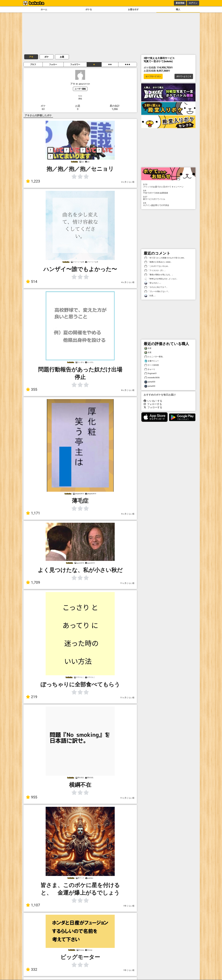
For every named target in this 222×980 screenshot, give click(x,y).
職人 (178, 9)
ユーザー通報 (80, 89)
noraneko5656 (152, 378)
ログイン (193, 3)
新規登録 (180, 3)
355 (32, 389)
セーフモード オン (153, 76)
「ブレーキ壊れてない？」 (157, 292)
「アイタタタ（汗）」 (155, 271)
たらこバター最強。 (154, 357)
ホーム (44, 9)
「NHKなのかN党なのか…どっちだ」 (161, 279)
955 (32, 797)
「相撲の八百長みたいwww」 (158, 262)
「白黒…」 (150, 296)
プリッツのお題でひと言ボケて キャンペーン (168, 186)
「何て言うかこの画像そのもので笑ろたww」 (165, 258)
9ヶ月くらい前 (128, 514)
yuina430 (150, 382)
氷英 (148, 348)
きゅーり (150, 369)
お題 (62, 57)
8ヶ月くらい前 (128, 390)
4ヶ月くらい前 (128, 282)
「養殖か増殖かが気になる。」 (159, 275)
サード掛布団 (152, 365)
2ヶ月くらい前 (128, 182)
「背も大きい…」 (153, 283)
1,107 (33, 905)
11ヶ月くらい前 (127, 583)
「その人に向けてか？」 (156, 287)
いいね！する (153, 401)
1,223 (33, 181)
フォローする (153, 404)
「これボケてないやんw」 (157, 266)
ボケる (89, 9)
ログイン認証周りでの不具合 (168, 204)
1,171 (33, 513)
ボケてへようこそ (184, 76)
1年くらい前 (129, 906)
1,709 (33, 582)
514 (32, 282)
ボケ (47, 57)
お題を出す (133, 9)
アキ (31, 57)
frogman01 (151, 374)
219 (32, 697)
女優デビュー (152, 361)
